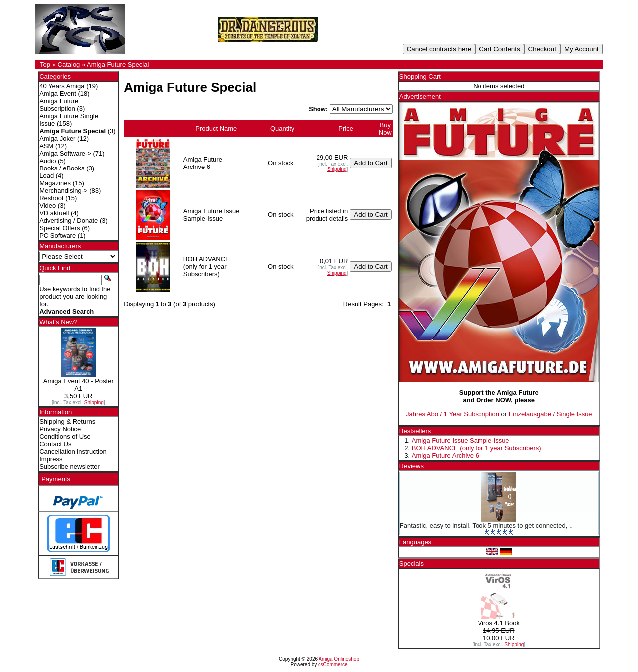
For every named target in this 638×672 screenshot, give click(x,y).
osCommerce (333, 664)
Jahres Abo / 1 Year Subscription (453, 414)
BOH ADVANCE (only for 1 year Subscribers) (477, 448)
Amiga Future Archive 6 (445, 455)
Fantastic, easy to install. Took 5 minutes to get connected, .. (486, 526)
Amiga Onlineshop (339, 659)
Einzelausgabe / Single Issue (551, 414)
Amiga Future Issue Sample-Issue (461, 440)
